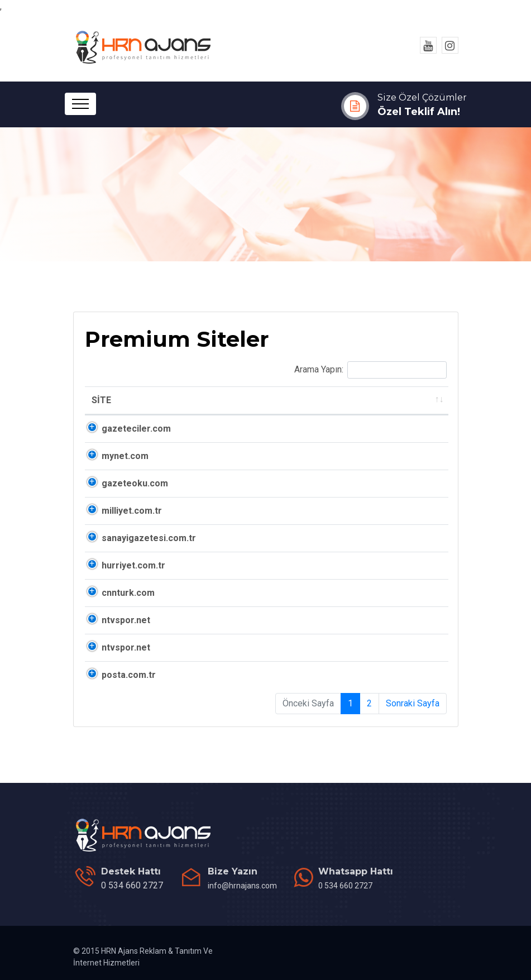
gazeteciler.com (136, 429)
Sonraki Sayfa (413, 703)
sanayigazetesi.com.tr (149, 538)
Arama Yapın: (370, 370)
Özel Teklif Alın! (419, 112)
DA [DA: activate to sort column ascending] (231, 400)
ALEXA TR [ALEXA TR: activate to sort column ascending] (402, 400)
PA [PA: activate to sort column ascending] (274, 400)
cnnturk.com (128, 593)
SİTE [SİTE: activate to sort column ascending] (101, 400)
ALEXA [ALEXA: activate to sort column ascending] (328, 400)
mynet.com (125, 456)
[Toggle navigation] (80, 104)
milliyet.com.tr (132, 511)
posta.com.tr (129, 675)
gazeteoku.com (135, 483)
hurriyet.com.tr (133, 565)
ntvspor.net (126, 620)
